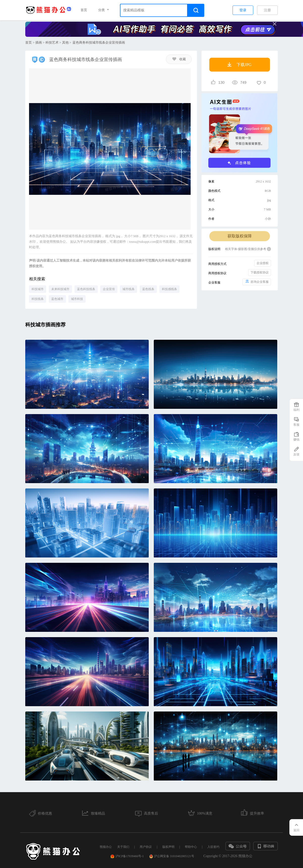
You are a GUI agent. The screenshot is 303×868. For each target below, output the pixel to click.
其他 (65, 42)
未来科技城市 (60, 289)
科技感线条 (169, 289)
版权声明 (168, 847)
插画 (39, 42)
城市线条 (129, 289)
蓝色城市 (57, 299)
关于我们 (123, 847)
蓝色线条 (148, 289)
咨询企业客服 (257, 281)
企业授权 (263, 263)
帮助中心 (191, 847)
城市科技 (77, 299)
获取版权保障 (240, 236)
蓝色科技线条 (86, 289)
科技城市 (38, 289)
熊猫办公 (106, 847)
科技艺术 (52, 42)
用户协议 (146, 847)
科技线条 (38, 299)
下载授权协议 (260, 272)
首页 (84, 10)
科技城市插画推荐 (45, 325)
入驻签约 (213, 847)
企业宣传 (109, 289)
